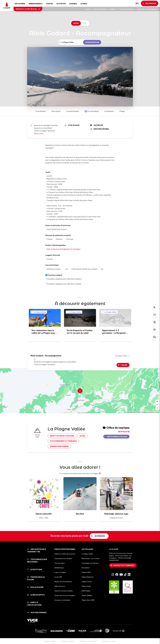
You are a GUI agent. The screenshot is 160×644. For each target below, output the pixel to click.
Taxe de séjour (60, 563)
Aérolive (80, 514)
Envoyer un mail (100, 129)
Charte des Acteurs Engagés (65, 595)
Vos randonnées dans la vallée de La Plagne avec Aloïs (43, 332)
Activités (61, 4)
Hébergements (36, 4)
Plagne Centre (87, 582)
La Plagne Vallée (39, 312)
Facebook (97, 125)
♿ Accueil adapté (92, 111)
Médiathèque (59, 568)
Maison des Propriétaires (63, 582)
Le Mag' (84, 4)
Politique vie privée (68, 641)
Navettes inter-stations (62, 436)
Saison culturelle (44, 514)
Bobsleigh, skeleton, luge (116, 514)
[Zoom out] (157, 405)
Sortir (50, 4)
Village (122, 111)
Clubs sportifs (36, 595)
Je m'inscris (100, 536)
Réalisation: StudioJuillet (88, 641)
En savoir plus (92, 42)
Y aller (124, 365)
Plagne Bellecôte (88, 577)
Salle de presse (60, 586)
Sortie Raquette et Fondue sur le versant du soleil (80, 332)
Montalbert (86, 568)
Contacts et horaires (124, 565)
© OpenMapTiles (131, 412)
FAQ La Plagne (35, 587)
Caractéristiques (73, 111)
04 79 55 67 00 (124, 432)
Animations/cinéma (59, 446)
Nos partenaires (37, 612)
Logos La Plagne (60, 572)
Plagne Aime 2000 (88, 600)
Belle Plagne (86, 591)
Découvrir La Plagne (101, 9)
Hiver (76, 23)
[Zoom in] (157, 401)
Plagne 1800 (86, 572)
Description (56, 111)
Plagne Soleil (86, 586)
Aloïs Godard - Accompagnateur (147, 9)
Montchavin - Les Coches (91, 558)
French (137, 3)
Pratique (114, 9)
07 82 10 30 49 (72, 125)
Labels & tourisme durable (64, 591)
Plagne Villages (87, 595)
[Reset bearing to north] (157, 408)
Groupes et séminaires (62, 600)
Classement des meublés (63, 558)
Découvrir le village (117, 437)
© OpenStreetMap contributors (145, 412)
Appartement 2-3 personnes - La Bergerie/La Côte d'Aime (115, 332)
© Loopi (157, 412)
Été (85, 23)
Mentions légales (50, 641)
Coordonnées (41, 111)
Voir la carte (39, 133)
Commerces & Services (127, 9)
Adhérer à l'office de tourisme (65, 554)
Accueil (89, 9)
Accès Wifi (58, 577)
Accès (82, 436)
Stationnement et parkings (63, 441)
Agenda (73, 4)
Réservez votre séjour (28, 9)
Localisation (109, 111)
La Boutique (35, 569)
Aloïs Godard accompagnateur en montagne (63, 249)
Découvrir (20, 4)
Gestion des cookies (109, 641)
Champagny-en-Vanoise (90, 563)
